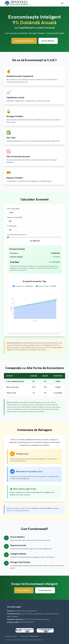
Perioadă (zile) (12, 226)
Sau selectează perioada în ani (17, 235)
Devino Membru (48, 41)
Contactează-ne (45, 590)
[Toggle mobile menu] (62, 3)
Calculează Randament (24, 41)
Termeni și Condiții (11, 636)
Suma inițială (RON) (13, 209)
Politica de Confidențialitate (29, 636)
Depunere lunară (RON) (15, 217)
